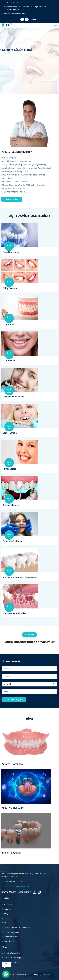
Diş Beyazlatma (10, 361)
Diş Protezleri (9, 325)
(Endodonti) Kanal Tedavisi (15, 614)
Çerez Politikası (10, 941)
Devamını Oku (12, 199)
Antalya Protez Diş (12, 764)
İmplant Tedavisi (11, 853)
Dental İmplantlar (11, 252)
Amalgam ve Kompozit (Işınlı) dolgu (20, 577)
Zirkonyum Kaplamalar (13, 397)
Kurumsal (8, 909)
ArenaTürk (46, 975)
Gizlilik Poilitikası (11, 937)
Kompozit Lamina (11, 505)
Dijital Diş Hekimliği (13, 808)
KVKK (6, 923)
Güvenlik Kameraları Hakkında (17, 927)
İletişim (7, 918)
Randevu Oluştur (14, 700)
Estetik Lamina (10, 433)
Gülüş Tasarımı (10, 288)
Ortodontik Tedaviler (12, 541)
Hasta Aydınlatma (12, 932)
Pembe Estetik (9, 469)
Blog (6, 914)
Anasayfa (8, 904)
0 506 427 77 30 (11, 3)
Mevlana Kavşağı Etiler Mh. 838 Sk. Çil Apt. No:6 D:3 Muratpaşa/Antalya (25, 8)
